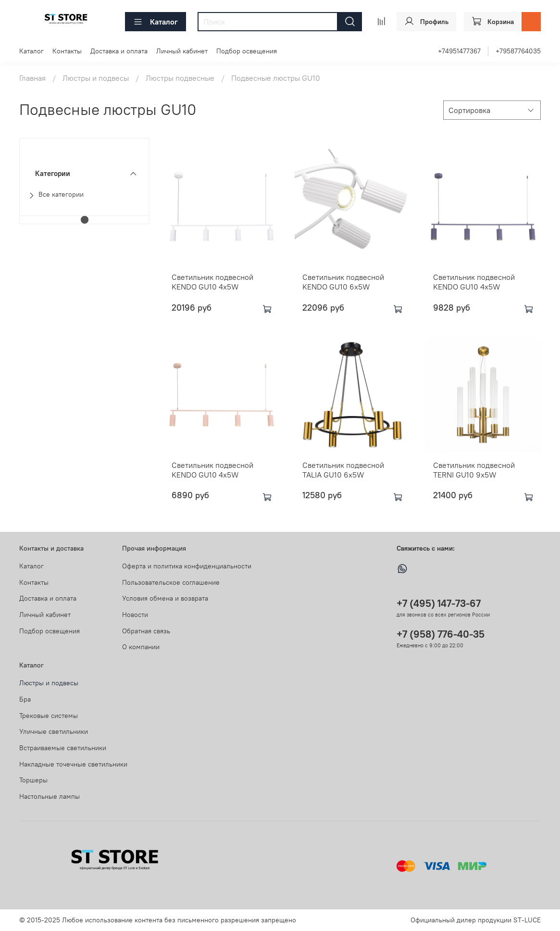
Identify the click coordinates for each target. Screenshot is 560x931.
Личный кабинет (182, 51)
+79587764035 (518, 51)
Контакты (67, 51)
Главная (32, 78)
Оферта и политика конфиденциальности (187, 566)
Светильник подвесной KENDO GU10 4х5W (212, 282)
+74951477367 (459, 51)
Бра (25, 699)
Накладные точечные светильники (73, 764)
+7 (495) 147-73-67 (439, 603)
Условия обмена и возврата (165, 598)
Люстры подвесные (180, 78)
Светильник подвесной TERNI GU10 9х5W (474, 470)
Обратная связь (146, 631)
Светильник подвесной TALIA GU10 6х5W (343, 470)
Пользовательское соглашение (171, 582)
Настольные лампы (50, 796)
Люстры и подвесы (96, 78)
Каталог (156, 22)
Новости (135, 615)
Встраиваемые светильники (63, 748)
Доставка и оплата (119, 51)
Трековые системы (49, 716)
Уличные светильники (54, 731)
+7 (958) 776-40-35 (441, 634)
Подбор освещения (247, 51)
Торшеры (33, 780)
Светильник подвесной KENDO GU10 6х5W (343, 282)
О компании (141, 647)
